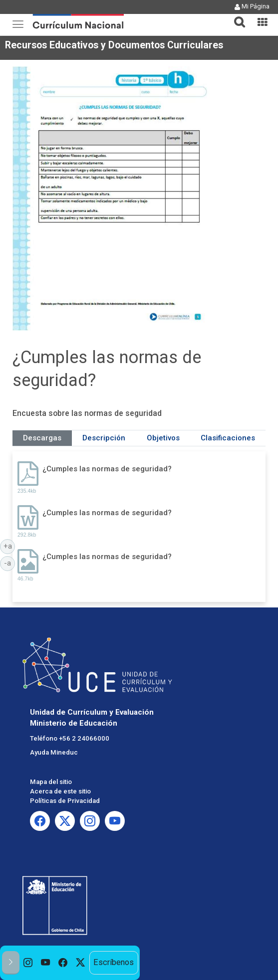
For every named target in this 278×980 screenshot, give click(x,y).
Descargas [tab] (42, 438)
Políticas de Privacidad (65, 801)
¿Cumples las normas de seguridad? (107, 469)
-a (9, 563)
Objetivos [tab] (163, 438)
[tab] (236, 16)
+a (9, 546)
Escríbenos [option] (114, 962)
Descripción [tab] (104, 438)
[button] (236, 16)
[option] (28, 963)
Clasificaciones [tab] (228, 438)
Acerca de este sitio (60, 791)
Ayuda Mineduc (54, 752)
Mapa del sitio (51, 782)
